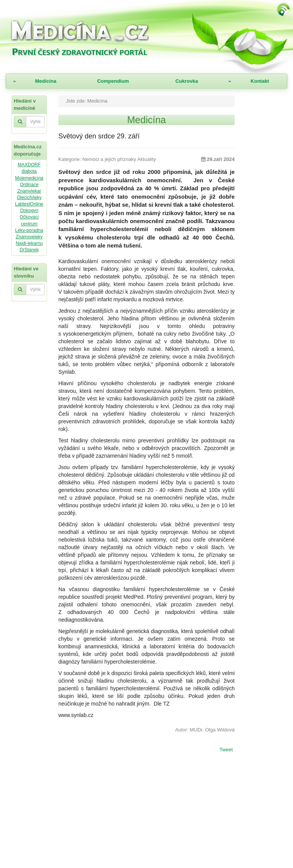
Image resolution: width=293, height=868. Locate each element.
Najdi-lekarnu (29, 243)
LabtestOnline (29, 204)
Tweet (226, 750)
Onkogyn (29, 211)
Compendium (113, 81)
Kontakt (260, 81)
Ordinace (29, 185)
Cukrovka (187, 81)
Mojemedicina (29, 178)
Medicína (46, 81)
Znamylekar (29, 191)
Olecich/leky (29, 198)
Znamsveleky (29, 237)
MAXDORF (29, 165)
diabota (29, 171)
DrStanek (29, 250)
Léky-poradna (29, 230)
